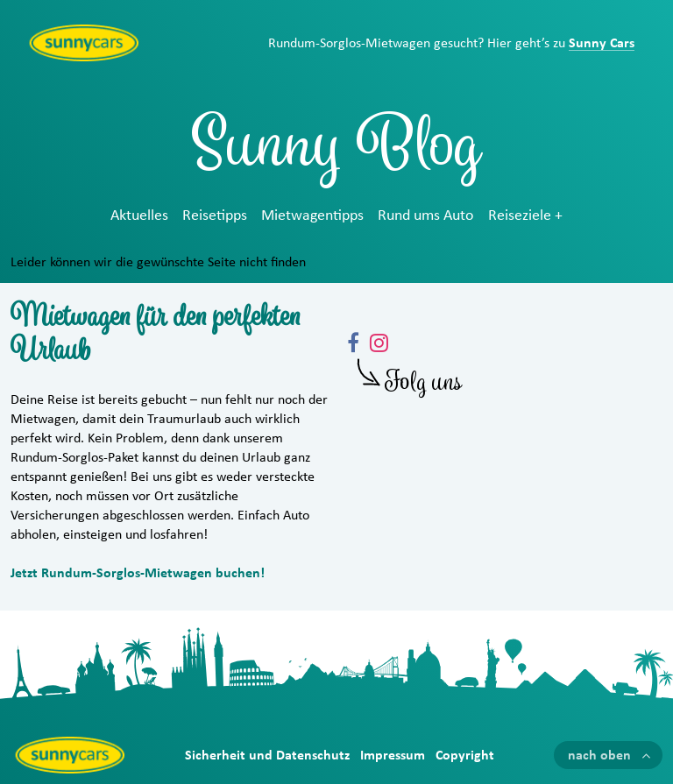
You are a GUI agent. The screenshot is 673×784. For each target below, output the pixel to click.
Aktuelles (139, 215)
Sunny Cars (602, 43)
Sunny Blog (336, 152)
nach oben (599, 755)
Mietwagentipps (312, 215)
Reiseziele (520, 215)
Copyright (465, 755)
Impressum (393, 755)
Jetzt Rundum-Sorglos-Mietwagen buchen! (138, 573)
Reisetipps (215, 215)
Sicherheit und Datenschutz (267, 755)
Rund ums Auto (426, 215)
